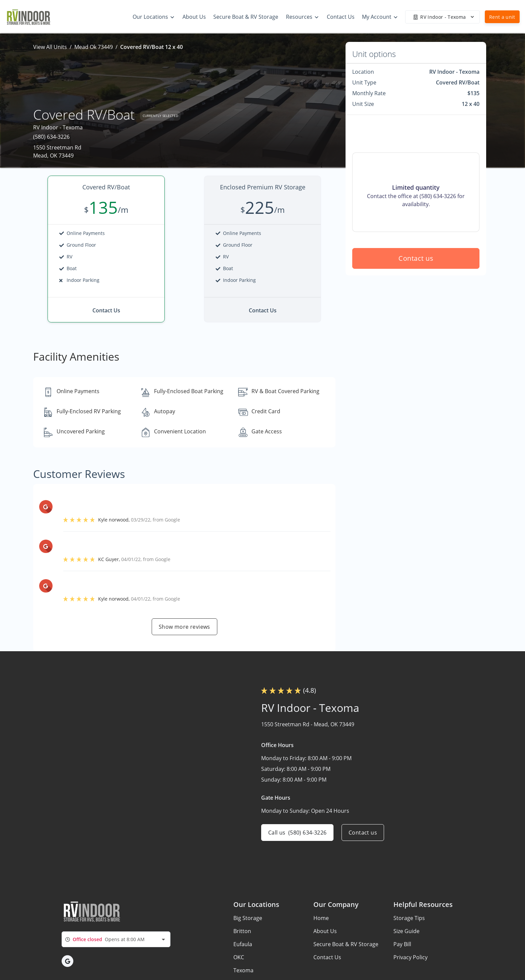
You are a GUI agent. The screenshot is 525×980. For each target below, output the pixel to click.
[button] (67, 961)
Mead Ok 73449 (94, 47)
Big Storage (248, 918)
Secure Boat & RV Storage (346, 944)
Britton (242, 931)
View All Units (50, 47)
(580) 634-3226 (51, 137)
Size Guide (406, 931)
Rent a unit (502, 17)
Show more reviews (184, 627)
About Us (325, 931)
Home (321, 918)
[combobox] (116, 939)
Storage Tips (409, 918)
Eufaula (243, 944)
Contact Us (327, 957)
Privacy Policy (410, 957)
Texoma (243, 970)
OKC (239, 957)
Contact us (416, 258)
